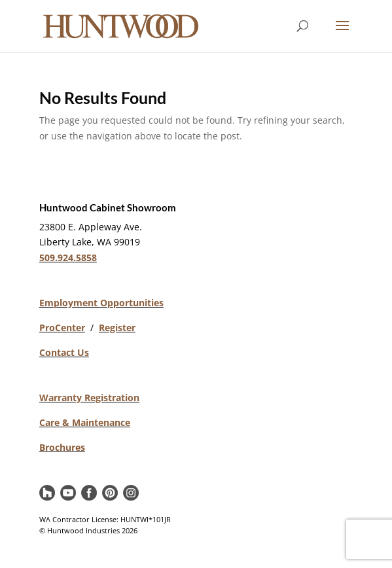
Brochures (62, 447)
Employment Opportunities (101, 303)
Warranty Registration (89, 398)
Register (117, 328)
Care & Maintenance (85, 422)
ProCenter (62, 328)
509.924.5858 (68, 257)
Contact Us (64, 352)
